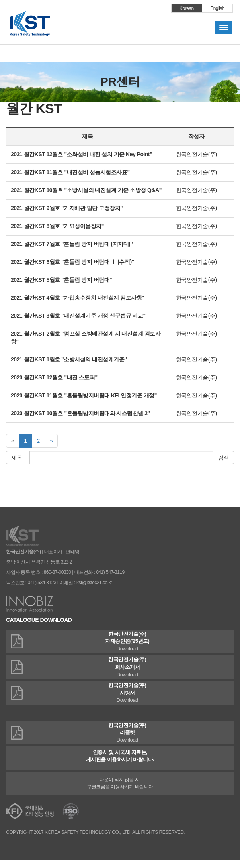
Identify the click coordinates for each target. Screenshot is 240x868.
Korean (187, 8)
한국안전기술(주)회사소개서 (120, 667)
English (217, 8)
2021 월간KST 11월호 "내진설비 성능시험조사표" (70, 172)
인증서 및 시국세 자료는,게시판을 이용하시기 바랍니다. (120, 756)
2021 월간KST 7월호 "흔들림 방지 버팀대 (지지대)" (72, 244)
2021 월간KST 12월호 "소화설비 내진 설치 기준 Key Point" (81, 154)
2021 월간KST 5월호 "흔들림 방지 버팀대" (61, 280)
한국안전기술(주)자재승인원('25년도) (120, 642)
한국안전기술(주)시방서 (120, 693)
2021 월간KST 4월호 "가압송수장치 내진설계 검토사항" (77, 298)
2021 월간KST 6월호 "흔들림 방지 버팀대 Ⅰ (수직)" (72, 262)
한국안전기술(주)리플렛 (120, 733)
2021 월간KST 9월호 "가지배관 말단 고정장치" (67, 208)
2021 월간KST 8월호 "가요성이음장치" (57, 226)
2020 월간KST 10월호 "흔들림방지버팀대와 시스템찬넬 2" (80, 413)
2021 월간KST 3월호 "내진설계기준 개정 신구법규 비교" (78, 316)
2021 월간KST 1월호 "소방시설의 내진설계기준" (69, 359)
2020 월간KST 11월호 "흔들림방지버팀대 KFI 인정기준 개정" (84, 395)
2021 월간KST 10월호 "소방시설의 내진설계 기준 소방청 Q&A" (86, 190)
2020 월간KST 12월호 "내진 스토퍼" (54, 377)
